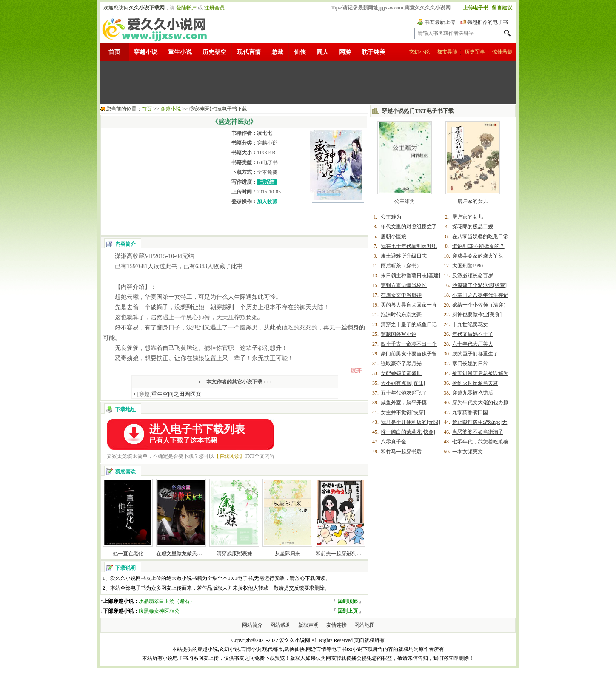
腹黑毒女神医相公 (159, 611)
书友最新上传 (440, 22)
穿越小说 (145, 52)
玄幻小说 (419, 52)
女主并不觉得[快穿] (403, 412)
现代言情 (249, 52)
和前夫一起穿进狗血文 (341, 554)
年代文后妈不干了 (473, 334)
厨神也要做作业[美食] (477, 315)
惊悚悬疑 (502, 52)
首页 (114, 52)
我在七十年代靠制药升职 (409, 246)
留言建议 (502, 8)
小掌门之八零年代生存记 (480, 295)
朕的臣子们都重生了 (475, 354)
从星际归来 (288, 554)
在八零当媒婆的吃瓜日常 (480, 236)
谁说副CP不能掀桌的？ (478, 246)
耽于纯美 (374, 52)
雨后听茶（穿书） (401, 266)
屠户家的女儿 (473, 201)
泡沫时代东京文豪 (401, 315)
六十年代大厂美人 (473, 344)
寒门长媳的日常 (470, 364)
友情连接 (337, 625)
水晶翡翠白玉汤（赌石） (167, 601)
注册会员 (214, 8)
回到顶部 (348, 601)
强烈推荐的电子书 (488, 22)
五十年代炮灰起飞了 (404, 393)
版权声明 (308, 625)
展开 (356, 371)
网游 (345, 52)
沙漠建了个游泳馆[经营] (479, 285)
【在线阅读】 (229, 456)
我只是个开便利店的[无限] (411, 422)
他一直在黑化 (128, 554)
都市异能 (447, 52)
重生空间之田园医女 (169, 394)
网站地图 (365, 625)
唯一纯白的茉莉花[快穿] (408, 432)
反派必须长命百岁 (473, 276)
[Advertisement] (308, 82)
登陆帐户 (186, 8)
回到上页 (348, 611)
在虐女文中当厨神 (401, 295)
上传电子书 (476, 8)
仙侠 (300, 52)
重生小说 (180, 52)
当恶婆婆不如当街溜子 (478, 432)
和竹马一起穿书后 (401, 452)
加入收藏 (267, 202)
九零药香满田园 (470, 412)
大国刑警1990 (468, 266)
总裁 (277, 52)
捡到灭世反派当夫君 (475, 383)
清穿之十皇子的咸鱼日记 (409, 324)
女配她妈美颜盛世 (401, 373)
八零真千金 (394, 442)
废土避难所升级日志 (404, 256)
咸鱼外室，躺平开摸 (404, 403)
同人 (322, 52)
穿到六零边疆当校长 (404, 285)
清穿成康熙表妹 (234, 554)
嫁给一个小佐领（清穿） (480, 305)
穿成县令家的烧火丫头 (478, 256)
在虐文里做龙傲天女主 (182, 554)
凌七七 (265, 133)
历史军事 (475, 52)
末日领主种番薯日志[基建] (411, 276)
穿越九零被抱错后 (473, 393)
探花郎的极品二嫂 (473, 227)
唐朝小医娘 (394, 236)
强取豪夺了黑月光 (401, 364)
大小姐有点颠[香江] (403, 383)
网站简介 (252, 625)
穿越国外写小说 (399, 334)
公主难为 (405, 201)
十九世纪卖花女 (470, 324)
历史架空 (214, 52)
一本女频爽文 (468, 452)
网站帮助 (280, 625)
